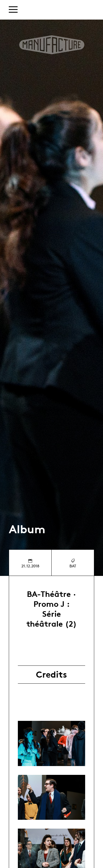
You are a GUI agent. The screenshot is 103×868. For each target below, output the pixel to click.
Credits (51, 675)
